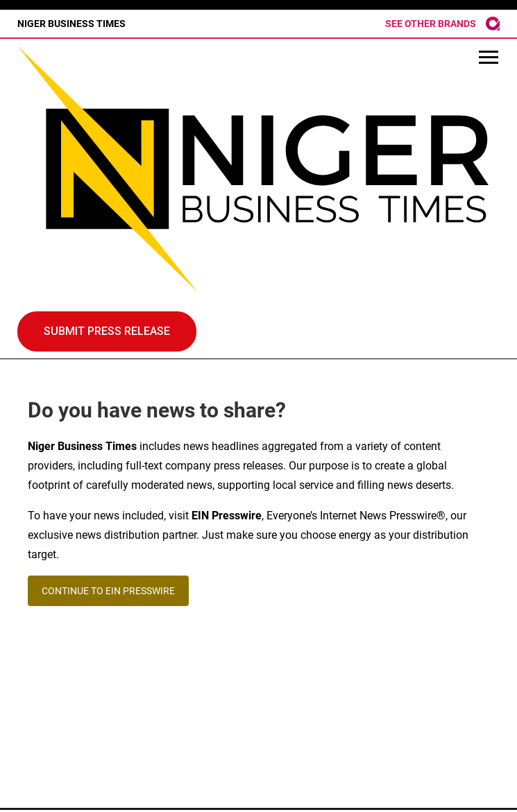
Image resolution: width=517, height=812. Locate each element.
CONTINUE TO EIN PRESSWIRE (108, 591)
